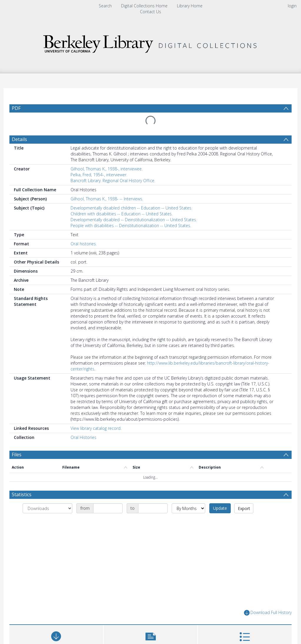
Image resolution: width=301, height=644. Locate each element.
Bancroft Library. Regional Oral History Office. (113, 181)
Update (220, 508)
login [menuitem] (292, 6)
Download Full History (268, 613)
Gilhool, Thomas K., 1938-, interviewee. (107, 169)
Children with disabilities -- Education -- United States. (122, 214)
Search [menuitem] (105, 6)
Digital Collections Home (144, 6)
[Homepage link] (150, 42)
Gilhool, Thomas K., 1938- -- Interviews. (107, 199)
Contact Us (150, 12)
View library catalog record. (96, 428)
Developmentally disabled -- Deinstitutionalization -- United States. (134, 220)
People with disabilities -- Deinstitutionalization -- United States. (131, 225)
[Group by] (47, 508)
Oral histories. (84, 244)
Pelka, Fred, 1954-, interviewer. (99, 175)
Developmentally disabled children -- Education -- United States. (131, 208)
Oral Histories (83, 437)
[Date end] (153, 508)
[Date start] (108, 508)
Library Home (190, 6)
